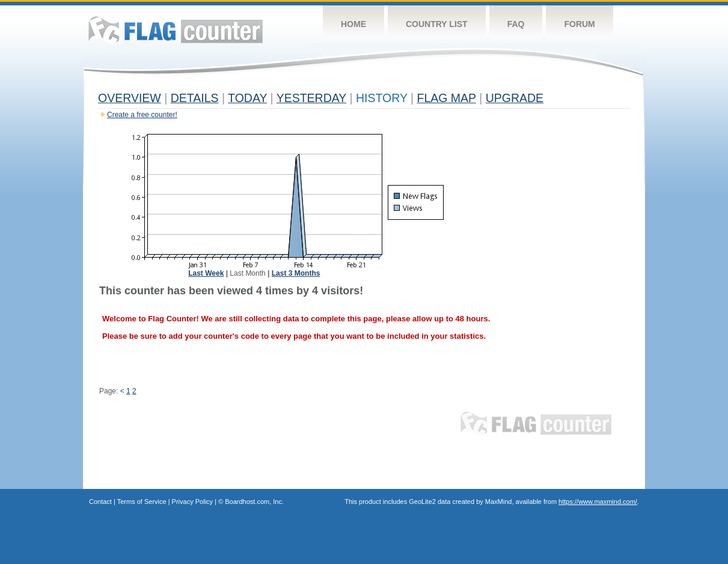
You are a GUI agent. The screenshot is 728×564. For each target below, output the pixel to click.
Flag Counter (176, 30)
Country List (437, 24)
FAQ (516, 24)
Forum (579, 24)
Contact (100, 502)
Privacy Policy (192, 502)
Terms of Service (142, 502)
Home (353, 24)
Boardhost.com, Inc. (254, 502)
